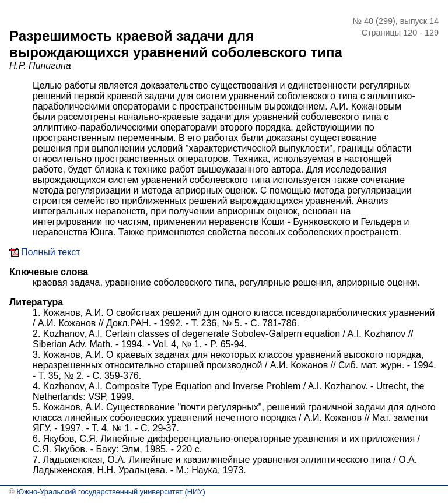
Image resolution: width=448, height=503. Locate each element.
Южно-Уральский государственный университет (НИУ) (111, 492)
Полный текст (51, 252)
